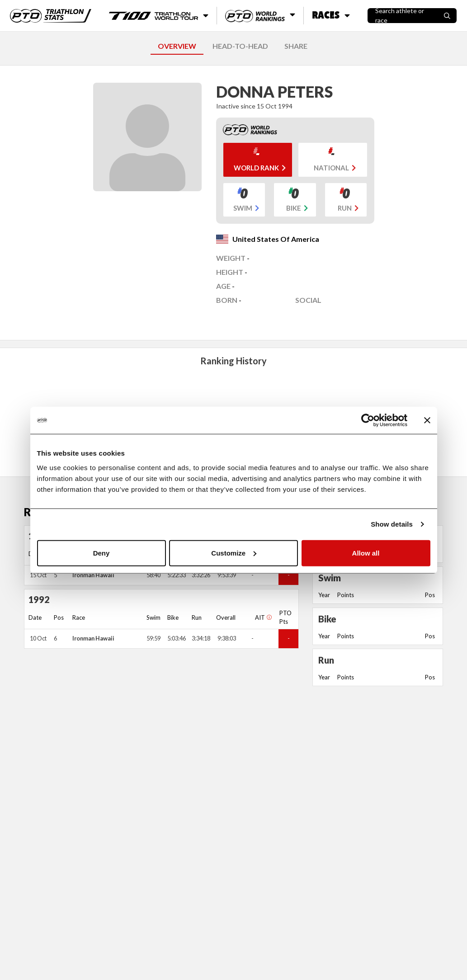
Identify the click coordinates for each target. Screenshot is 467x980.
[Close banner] (427, 420)
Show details (392, 524)
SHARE (296, 46)
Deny (101, 553)
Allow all (366, 553)
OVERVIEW (177, 46)
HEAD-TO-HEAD (240, 46)
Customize (234, 553)
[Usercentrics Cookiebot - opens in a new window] (368, 420)
